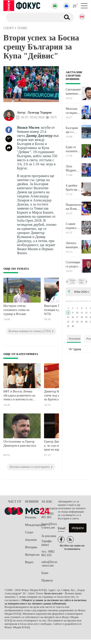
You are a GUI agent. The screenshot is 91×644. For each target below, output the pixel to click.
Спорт (29, 532)
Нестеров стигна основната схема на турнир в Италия (16, 310)
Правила (47, 580)
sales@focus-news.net (49, 564)
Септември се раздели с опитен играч (73, 264)
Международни (33, 525)
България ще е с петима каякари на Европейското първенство (73, 130)
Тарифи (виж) (46, 543)
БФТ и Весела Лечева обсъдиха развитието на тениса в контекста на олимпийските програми (20, 396)
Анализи (31, 540)
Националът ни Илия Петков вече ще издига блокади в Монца (73, 207)
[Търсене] (32, 17)
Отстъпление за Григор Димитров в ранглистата (20, 444)
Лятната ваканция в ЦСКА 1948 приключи (73, 245)
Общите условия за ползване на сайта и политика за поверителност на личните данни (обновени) (45, 602)
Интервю (31, 547)
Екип (45, 573)
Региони (31, 517)
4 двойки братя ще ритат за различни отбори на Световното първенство (73, 188)
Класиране (75, 338)
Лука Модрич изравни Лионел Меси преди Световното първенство (73, 168)
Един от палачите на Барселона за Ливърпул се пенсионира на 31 (73, 149)
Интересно (32, 555)
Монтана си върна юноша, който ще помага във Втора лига (73, 111)
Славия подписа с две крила (72, 226)
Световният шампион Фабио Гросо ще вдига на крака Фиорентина (73, 92)
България (31, 510)
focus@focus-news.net (49, 526)
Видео (29, 562)
